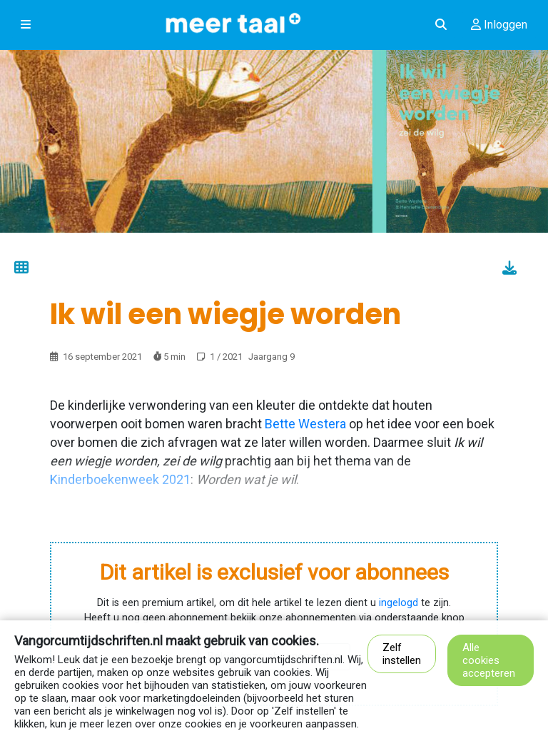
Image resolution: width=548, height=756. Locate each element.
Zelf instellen (402, 654)
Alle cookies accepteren (489, 660)
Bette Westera (305, 424)
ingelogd (399, 603)
